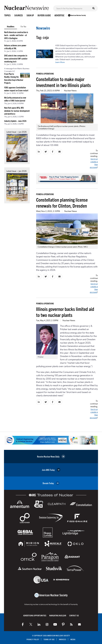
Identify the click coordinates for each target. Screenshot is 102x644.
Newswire (43, 28)
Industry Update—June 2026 (15, 121)
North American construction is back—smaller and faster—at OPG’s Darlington (16, 35)
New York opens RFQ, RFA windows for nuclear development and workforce (17, 111)
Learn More (60, 62)
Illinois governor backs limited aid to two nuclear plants (65, 312)
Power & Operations (45, 74)
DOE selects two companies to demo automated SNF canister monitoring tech (16, 58)
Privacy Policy (33, 639)
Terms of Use (49, 639)
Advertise (59, 15)
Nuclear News (70, 90)
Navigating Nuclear (58, 615)
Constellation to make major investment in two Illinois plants (63, 82)
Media (73, 639)
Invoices (63, 639)
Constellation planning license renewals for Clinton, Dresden (62, 203)
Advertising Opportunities (35, 615)
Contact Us (74, 615)
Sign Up (30, 15)
